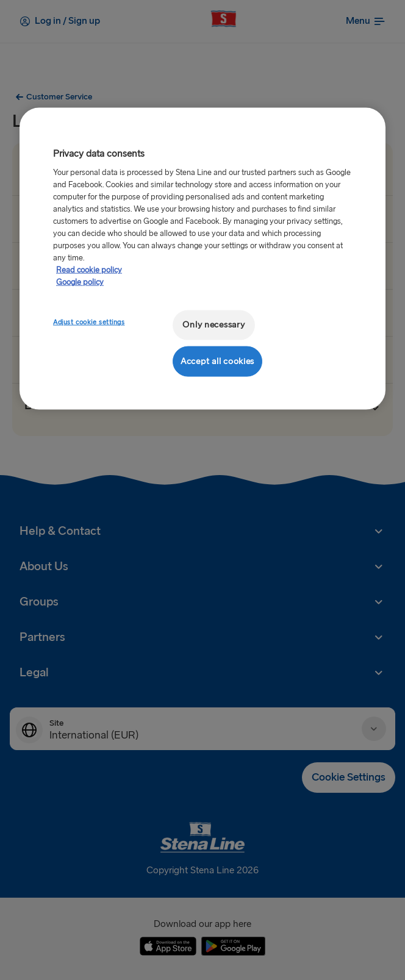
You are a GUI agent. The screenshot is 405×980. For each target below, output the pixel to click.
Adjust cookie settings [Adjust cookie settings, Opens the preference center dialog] (89, 322)
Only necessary (213, 325)
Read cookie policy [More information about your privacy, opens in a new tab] (89, 270)
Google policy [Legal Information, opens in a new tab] (80, 282)
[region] (202, 259)
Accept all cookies (217, 361)
